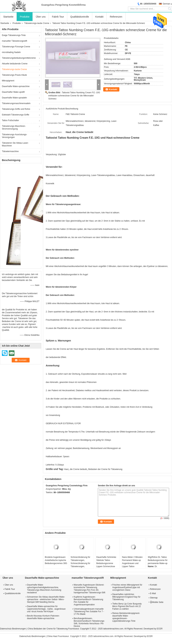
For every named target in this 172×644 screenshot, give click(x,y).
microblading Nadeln (11, 52)
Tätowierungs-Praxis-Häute (14, 75)
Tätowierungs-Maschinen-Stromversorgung (14, 127)
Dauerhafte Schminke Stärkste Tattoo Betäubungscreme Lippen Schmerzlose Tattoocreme (106, 563)
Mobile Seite (157, 602)
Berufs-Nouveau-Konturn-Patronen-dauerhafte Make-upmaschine (43, 617)
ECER (160, 629)
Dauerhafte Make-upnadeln (14, 98)
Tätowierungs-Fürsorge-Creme (16, 47)
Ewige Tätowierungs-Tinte (14, 35)
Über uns (41, 17)
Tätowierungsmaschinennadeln (16, 103)
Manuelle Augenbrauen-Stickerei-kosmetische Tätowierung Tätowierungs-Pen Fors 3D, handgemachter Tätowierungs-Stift (90, 589)
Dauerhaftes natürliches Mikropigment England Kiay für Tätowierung (126, 597)
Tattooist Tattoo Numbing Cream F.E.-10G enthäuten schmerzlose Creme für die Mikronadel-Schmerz (74, 96)
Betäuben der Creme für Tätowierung (105, 469)
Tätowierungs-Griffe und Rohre (16, 109)
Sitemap (154, 598)
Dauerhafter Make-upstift (13, 92)
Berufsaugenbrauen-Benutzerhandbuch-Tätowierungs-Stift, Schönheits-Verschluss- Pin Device (89, 622)
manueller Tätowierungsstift (15, 41)
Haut (66, 469)
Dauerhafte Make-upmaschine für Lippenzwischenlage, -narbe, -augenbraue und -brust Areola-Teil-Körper (46, 609)
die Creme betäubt (78, 469)
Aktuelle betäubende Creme (15, 64)
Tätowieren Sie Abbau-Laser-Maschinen (15, 144)
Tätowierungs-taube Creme (37, 23)
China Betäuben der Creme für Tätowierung (48, 629)
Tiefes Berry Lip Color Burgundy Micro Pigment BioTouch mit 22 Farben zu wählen (127, 606)
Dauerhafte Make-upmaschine (16, 86)
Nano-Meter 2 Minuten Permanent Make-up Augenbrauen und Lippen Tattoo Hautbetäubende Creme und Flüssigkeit (133, 565)
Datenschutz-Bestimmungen (13, 629)
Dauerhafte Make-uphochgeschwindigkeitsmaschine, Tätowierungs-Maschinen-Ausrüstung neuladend (44, 589)
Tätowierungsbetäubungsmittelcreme (19, 58)
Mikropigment (8, 81)
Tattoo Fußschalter (10, 120)
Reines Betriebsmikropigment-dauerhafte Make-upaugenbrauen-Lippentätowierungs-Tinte (126, 617)
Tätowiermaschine (10, 151)
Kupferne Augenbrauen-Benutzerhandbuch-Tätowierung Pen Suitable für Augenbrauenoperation (88, 601)
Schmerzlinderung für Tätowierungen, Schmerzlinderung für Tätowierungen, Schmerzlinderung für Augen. (80, 565)
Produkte (25, 17)
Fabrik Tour (58, 17)
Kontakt (99, 17)
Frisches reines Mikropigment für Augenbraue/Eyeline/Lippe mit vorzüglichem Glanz (127, 587)
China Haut (52, 636)
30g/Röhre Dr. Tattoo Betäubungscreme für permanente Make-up (158, 560)
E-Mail (153, 593)
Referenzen (116, 17)
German (166, 4)
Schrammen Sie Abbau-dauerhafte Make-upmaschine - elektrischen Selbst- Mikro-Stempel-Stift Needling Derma (46, 599)
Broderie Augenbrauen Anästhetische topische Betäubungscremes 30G (56, 560)
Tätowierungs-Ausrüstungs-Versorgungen (15, 136)
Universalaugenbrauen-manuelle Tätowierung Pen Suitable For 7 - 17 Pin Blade (89, 611)
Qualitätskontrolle (80, 17)
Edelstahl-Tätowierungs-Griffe (16, 115)
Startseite (8, 17)
